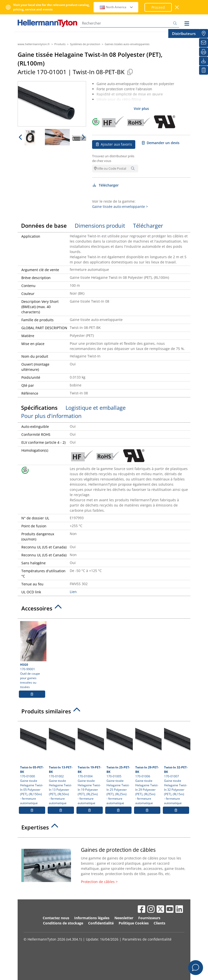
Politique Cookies (134, 923)
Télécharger (105, 185)
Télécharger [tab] (148, 225)
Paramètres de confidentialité (147, 939)
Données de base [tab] (44, 225)
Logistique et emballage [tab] (96, 408)
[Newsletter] (204, 43)
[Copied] (130, 72)
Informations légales (92, 918)
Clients (159, 923)
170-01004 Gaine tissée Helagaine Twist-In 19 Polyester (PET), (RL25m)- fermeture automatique (90, 764)
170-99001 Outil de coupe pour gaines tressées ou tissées (33, 655)
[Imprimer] (204, 52)
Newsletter (124, 918)
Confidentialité (101, 923)
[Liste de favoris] (204, 70)
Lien (73, 592)
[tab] (104, 610)
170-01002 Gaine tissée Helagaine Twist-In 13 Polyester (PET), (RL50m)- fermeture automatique (61, 764)
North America (117, 7)
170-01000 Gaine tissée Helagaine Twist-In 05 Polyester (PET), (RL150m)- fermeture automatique (33, 764)
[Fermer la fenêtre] (177, 7)
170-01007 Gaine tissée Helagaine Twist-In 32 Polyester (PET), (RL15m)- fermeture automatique (177, 764)
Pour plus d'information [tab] (51, 416)
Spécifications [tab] (39, 408)
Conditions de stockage (63, 923)
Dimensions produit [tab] (100, 225)
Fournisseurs (149, 918)
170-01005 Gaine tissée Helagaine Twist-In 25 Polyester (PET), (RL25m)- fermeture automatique (119, 764)
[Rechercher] (130, 23)
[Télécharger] (204, 61)
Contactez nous (56, 918)
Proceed (158, 7)
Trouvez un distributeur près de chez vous (113, 158)
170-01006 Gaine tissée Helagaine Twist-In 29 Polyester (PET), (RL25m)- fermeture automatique (148, 764)
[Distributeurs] (204, 33)
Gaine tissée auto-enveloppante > (120, 206)
